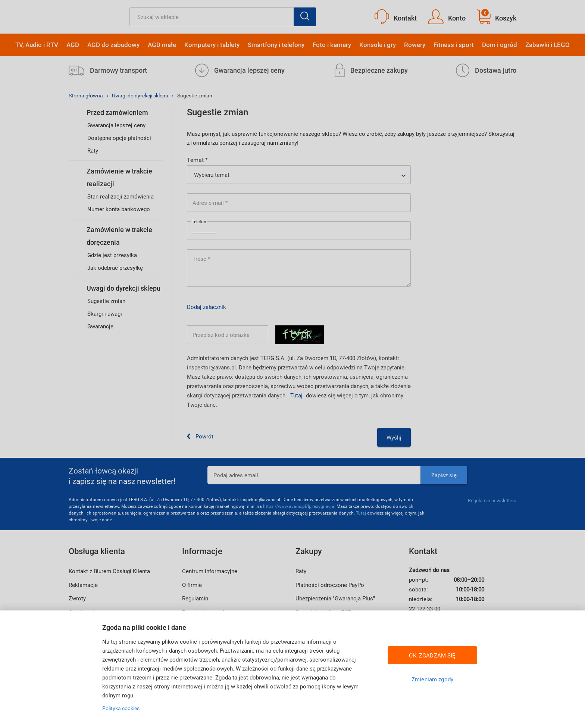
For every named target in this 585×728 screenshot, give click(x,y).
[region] (292, 669)
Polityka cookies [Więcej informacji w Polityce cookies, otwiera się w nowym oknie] (121, 708)
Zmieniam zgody (432, 679)
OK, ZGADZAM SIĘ (432, 655)
